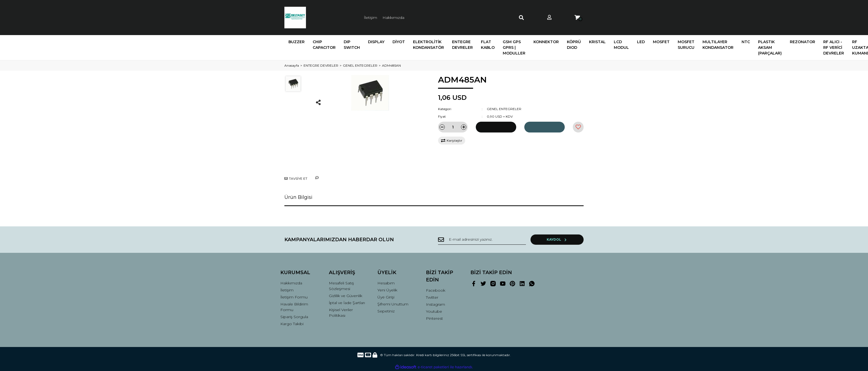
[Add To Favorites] (578, 127)
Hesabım (386, 283)
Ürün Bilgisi (298, 197)
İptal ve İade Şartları (347, 303)
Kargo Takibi (292, 324)
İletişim (371, 18)
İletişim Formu (294, 297)
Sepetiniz (386, 311)
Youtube (434, 311)
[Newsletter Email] (491, 240)
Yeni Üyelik (387, 290)
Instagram (435, 304)
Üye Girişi (386, 297)
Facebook (436, 290)
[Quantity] (453, 127)
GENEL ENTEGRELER (504, 109)
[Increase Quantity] (464, 127)
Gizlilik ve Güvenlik (346, 296)
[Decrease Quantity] (442, 127)
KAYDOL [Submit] (566, 239)
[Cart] (577, 18)
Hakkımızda (393, 18)
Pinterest (434, 318)
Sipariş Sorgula (294, 317)
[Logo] (295, 18)
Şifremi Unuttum (393, 304)
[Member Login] (549, 18)
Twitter (432, 297)
